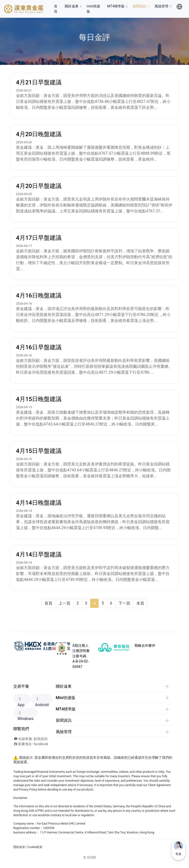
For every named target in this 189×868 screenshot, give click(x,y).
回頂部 (89, 858)
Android (42, 700)
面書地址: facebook (31, 744)
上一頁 (64, 603)
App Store (22, 700)
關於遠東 (74, 6)
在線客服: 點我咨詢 (31, 739)
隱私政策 (19, 847)
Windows (25, 714)
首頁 (58, 9)
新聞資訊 (142, 6)
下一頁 (124, 603)
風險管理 (164, 6)
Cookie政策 (35, 847)
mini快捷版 (93, 9)
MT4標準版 (118, 6)
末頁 (140, 603)
